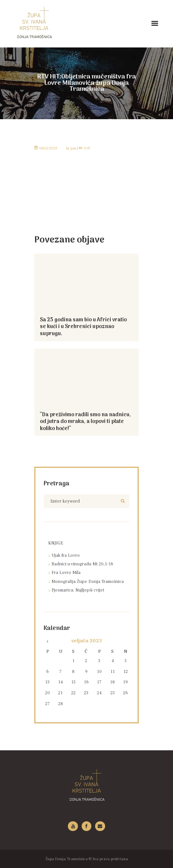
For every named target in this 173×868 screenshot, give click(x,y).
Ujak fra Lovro (66, 555)
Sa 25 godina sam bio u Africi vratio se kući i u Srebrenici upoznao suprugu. (83, 327)
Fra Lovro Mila (66, 573)
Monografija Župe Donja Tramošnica (88, 582)
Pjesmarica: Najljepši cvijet (78, 590)
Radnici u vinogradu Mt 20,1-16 (82, 564)
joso (73, 148)
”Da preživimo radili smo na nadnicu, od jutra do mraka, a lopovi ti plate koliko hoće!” (85, 422)
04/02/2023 (48, 148)
